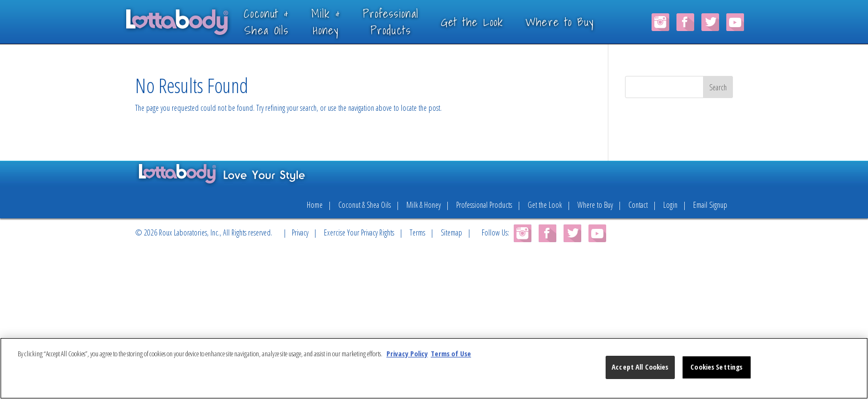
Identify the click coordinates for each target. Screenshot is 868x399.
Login (670, 205)
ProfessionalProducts (407, 21)
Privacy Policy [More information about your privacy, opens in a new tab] (407, 354)
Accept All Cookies (640, 367)
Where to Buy (576, 22)
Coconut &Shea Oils (283, 21)
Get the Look (488, 22)
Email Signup (710, 205)
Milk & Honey (423, 205)
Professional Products (484, 205)
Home (315, 205)
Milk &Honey (342, 21)
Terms (417, 232)
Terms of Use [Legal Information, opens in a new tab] (451, 354)
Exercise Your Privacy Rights (359, 232)
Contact (638, 205)
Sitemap (451, 232)
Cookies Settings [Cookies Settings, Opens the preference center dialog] (716, 367)
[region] (434, 368)
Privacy (300, 232)
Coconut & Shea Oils (365, 205)
